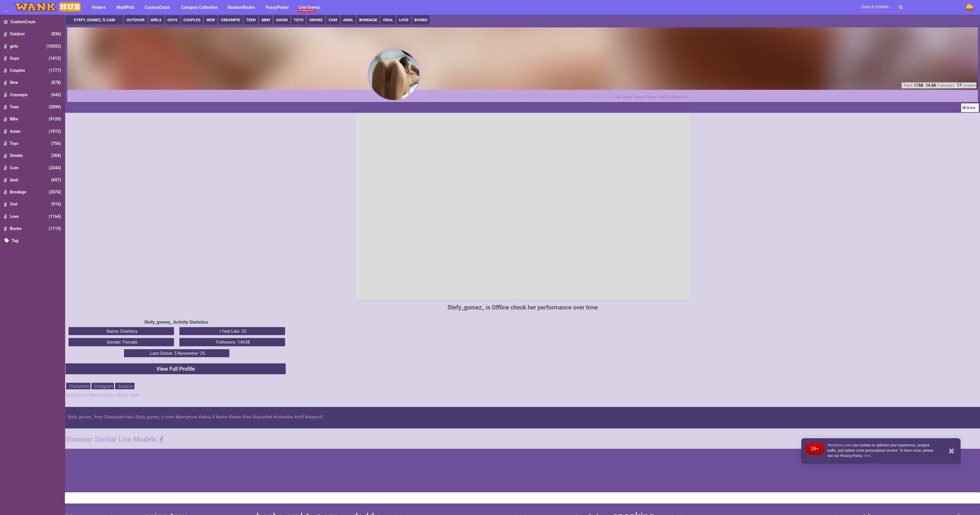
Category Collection (197, 7)
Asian (282, 20)
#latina (95, 395)
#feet (134, 395)
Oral (388, 20)
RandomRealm (239, 7)
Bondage (368, 20)
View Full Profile (175, 369)
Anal (348, 20)
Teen (251, 20)
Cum (333, 20)
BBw (266, 20)
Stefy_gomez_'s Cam (94, 20)
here (867, 456)
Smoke (316, 20)
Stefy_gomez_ (80, 417)
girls (156, 20)
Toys (299, 20)
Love (404, 20)
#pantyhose (77, 395)
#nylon (108, 395)
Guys (172, 20)
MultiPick (123, 7)
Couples (192, 20)
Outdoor (135, 20)
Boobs (421, 20)
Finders (96, 7)
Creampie (231, 20)
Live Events (307, 9)
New (211, 20)
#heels (122, 395)
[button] (275, 7)
